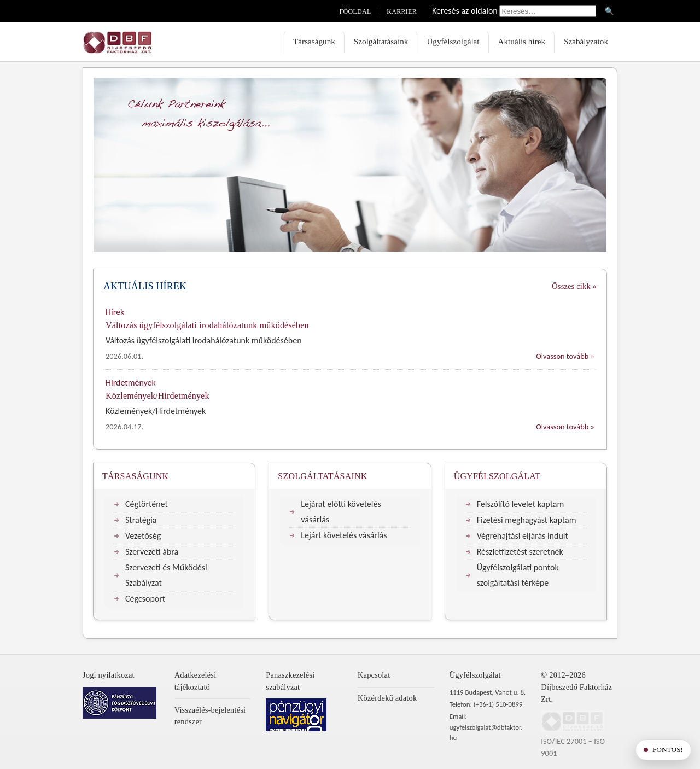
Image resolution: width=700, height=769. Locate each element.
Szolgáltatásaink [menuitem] (381, 41)
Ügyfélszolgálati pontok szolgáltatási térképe (518, 575)
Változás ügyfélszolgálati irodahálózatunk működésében (207, 325)
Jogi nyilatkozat (109, 675)
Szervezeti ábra (152, 552)
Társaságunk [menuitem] (314, 41)
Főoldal (355, 11)
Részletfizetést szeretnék (520, 552)
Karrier (402, 11)
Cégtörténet (147, 504)
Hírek (115, 312)
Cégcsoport (145, 599)
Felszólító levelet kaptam (521, 504)
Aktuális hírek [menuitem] (522, 41)
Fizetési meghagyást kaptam (527, 520)
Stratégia (141, 520)
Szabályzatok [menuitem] (586, 41)
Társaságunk (135, 476)
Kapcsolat (374, 675)
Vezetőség (143, 536)
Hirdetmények (131, 383)
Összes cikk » (574, 286)
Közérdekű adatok (387, 698)
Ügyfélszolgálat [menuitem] (453, 41)
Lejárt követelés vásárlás (344, 535)
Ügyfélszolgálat (497, 476)
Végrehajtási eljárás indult (523, 536)
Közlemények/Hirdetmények (157, 396)
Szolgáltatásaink (322, 476)
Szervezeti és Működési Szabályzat (166, 575)
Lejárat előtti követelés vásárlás (341, 512)
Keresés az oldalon (465, 11)
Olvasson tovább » (565, 356)
